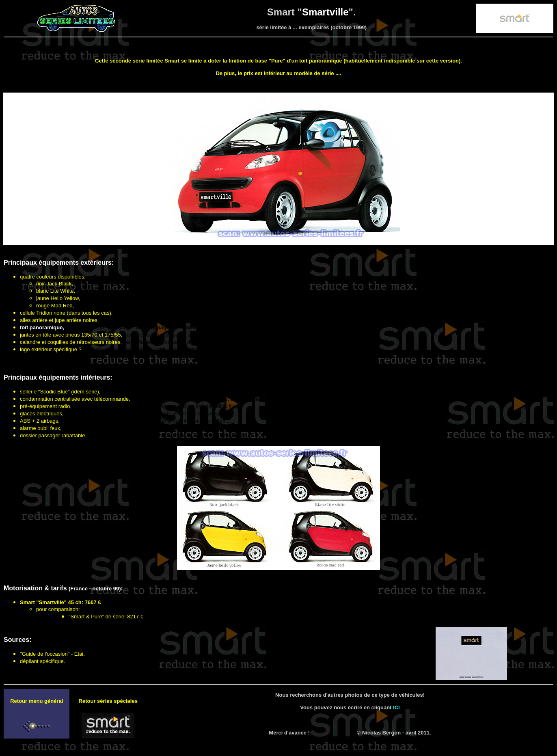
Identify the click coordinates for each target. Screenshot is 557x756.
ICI (396, 707)
